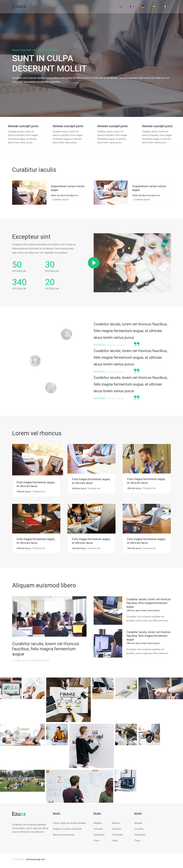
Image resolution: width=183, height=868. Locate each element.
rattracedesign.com (35, 859)
